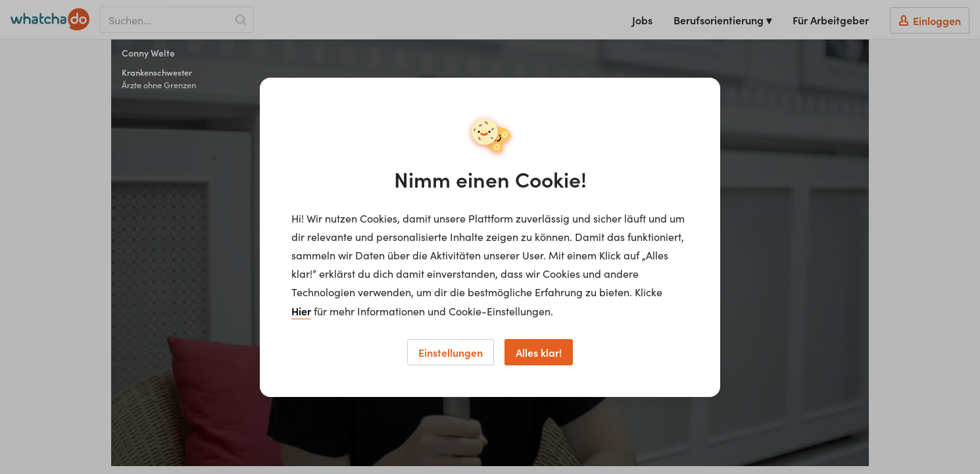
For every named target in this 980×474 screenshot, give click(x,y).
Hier (301, 311)
